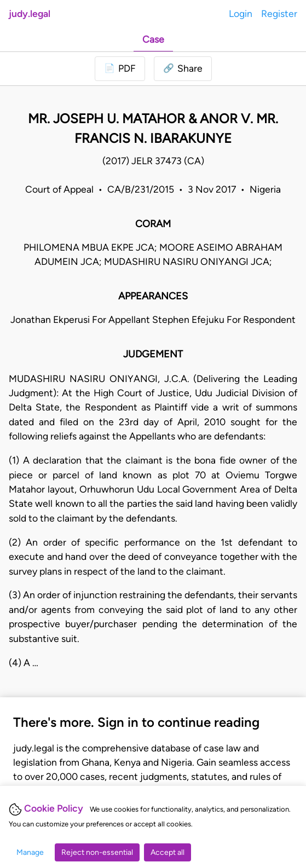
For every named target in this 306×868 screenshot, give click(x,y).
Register (279, 13)
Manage (30, 852)
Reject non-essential (97, 852)
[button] (183, 68)
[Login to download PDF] (120, 68)
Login (241, 13)
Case (153, 39)
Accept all (168, 852)
